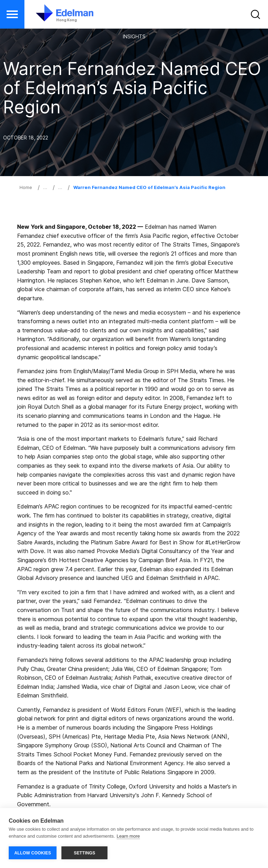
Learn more (128, 836)
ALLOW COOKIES (33, 853)
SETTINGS (84, 853)
